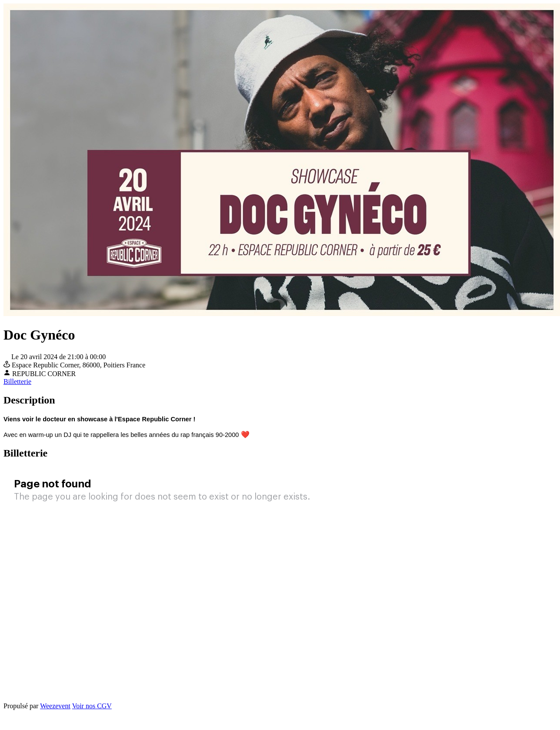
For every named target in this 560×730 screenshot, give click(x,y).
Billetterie (17, 382)
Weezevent (55, 706)
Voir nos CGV (92, 706)
